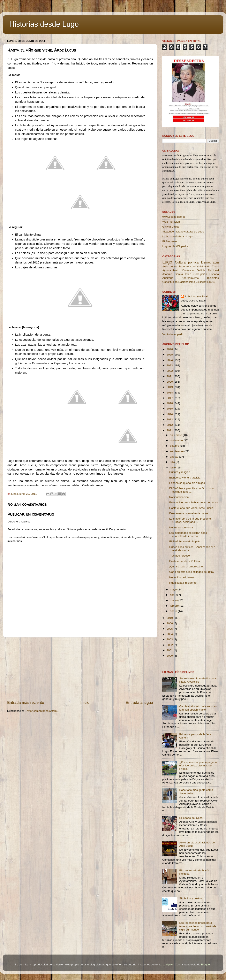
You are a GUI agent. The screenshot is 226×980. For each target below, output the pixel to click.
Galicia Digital (171, 227)
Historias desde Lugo (44, 24)
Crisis (215, 266)
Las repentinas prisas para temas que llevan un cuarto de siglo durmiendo (198, 926)
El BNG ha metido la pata (185, 541)
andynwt (168, 964)
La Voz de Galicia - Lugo (177, 236)
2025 (170, 355)
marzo (174, 600)
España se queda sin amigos (187, 483)
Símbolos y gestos (190, 898)
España (214, 274)
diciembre (176, 435)
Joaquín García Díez (177, 274)
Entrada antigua (139, 702)
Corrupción (200, 274)
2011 (170, 430)
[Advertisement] (80, 669)
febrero (175, 606)
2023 (170, 365)
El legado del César (191, 818)
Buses (212, 282)
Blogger (206, 964)
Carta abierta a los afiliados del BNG (192, 572)
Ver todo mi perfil (173, 334)
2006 (170, 623)
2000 (170, 656)
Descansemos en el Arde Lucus (189, 513)
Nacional (213, 270)
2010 (170, 618)
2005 (170, 629)
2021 (170, 376)
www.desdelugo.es (174, 217)
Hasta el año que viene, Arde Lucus (191, 508)
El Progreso (170, 241)
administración (201, 266)
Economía (185, 266)
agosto (174, 457)
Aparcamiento (190, 278)
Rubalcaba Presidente (183, 583)
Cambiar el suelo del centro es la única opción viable (198, 708)
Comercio (188, 270)
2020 (170, 382)
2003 (170, 639)
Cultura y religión (180, 472)
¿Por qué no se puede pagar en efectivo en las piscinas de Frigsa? (199, 765)
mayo (174, 589)
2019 (170, 387)
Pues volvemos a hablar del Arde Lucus (194, 502)
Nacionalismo (187, 282)
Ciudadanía (202, 282)
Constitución (170, 282)
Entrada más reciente (26, 702)
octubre (175, 446)
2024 (170, 360)
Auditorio (168, 278)
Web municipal (171, 222)
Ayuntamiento (171, 270)
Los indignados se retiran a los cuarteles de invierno (188, 534)
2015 (170, 409)
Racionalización (179, 497)
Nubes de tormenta (181, 527)
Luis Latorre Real (196, 296)
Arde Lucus (170, 266)
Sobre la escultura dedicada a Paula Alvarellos (198, 680)
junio (173, 468)
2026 (170, 349)
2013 (170, 419)
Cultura (180, 262)
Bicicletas (213, 278)
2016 (170, 403)
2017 (170, 398)
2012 (170, 425)
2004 (170, 634)
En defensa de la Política (185, 561)
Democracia (210, 262)
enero (174, 611)
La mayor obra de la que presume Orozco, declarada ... (190, 520)
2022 (170, 371)
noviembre (177, 440)
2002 (170, 645)
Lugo (167, 262)
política (193, 262)
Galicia (201, 270)
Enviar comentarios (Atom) (41, 711)
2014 (170, 414)
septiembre (177, 451)
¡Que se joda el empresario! (186, 566)
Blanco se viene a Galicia (185, 478)
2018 (170, 393)
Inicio (85, 702)
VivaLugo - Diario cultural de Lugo (183, 232)
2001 (170, 650)
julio (173, 462)
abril (173, 595)
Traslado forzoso (180, 556)
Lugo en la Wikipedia (175, 246)
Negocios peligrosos (182, 577)
